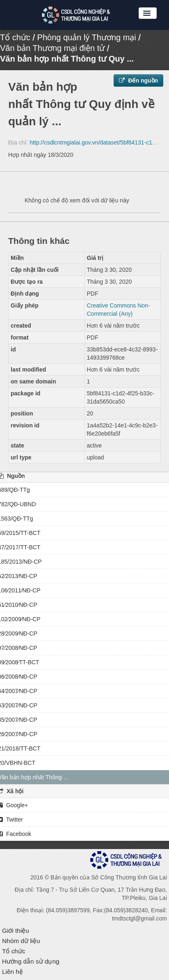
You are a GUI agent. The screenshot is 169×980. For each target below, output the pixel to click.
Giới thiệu (16, 931)
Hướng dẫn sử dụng (31, 961)
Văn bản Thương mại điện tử (52, 48)
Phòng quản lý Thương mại (87, 37)
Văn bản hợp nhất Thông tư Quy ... (67, 59)
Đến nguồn (138, 80)
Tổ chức (15, 37)
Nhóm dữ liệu (21, 941)
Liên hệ (13, 972)
